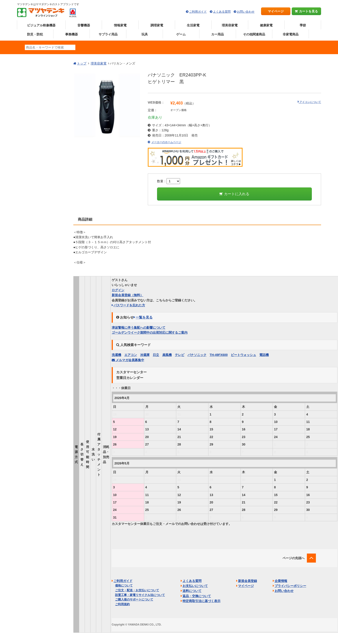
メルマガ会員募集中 (128, 360)
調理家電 (157, 25)
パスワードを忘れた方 (129, 305)
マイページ (276, 11)
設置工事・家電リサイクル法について (140, 595)
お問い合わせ (246, 12)
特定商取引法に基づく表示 (201, 601)
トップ (82, 63)
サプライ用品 (108, 34)
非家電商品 (291, 34)
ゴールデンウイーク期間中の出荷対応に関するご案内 (150, 332)
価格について (124, 585)
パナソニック (197, 355)
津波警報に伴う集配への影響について (139, 328)
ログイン (118, 290)
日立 (156, 355)
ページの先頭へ (294, 558)
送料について (192, 591)
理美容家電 (230, 25)
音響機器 (84, 25)
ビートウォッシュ (243, 355)
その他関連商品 (254, 34)
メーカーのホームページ (166, 142)
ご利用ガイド (198, 12)
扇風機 (167, 355)
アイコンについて (309, 102)
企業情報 (281, 581)
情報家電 (120, 25)
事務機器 (72, 34)
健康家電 (266, 25)
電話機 (264, 355)
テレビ (180, 355)
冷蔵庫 (145, 355)
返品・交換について (197, 596)
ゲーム (181, 34)
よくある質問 (222, 12)
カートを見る (307, 11)
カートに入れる (234, 194)
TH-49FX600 (219, 355)
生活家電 (193, 25)
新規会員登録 (127, 295)
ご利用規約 (122, 604)
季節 (303, 25)
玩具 (145, 34)
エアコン (131, 355)
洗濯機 (116, 355)
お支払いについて (195, 586)
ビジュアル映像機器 (41, 25)
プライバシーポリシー (290, 586)
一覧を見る (144, 317)
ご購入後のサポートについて (134, 599)
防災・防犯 (35, 34)
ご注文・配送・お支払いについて (137, 590)
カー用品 (218, 34)
